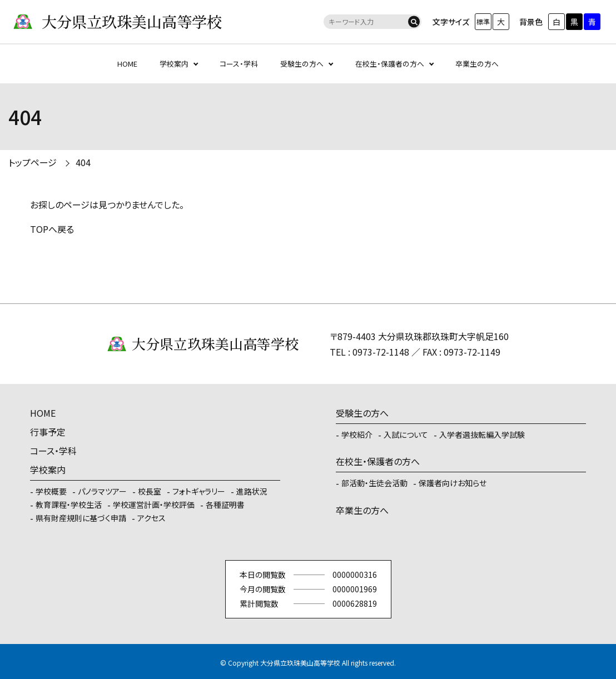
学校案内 (174, 64)
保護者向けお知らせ (453, 483)
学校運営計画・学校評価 (154, 505)
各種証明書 (225, 505)
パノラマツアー (102, 491)
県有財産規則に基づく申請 (81, 518)
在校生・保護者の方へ (390, 64)
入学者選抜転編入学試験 (482, 435)
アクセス (151, 518)
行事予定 (48, 432)
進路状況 (252, 491)
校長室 (150, 491)
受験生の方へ (302, 64)
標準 (483, 21)
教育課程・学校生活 (69, 505)
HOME (127, 64)
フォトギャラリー (199, 491)
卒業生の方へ (477, 64)
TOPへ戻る (52, 229)
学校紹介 (357, 435)
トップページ (33, 162)
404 (83, 162)
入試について (406, 435)
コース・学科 (239, 64)
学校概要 (51, 491)
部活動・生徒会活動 (374, 483)
